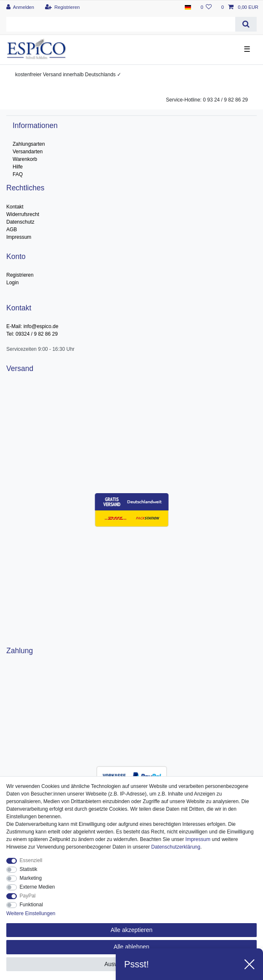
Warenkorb (25, 159)
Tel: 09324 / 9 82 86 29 (32, 334)
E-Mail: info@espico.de (32, 326)
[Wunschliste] (206, 7)
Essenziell (31, 860)
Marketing (31, 878)
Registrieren (20, 275)
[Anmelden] (20, 7)
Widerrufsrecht (23, 214)
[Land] (188, 7)
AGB (12, 230)
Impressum (19, 237)
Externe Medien (37, 887)
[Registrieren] (62, 7)
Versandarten (28, 152)
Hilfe (18, 167)
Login (12, 283)
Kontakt (15, 207)
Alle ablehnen (131, 947)
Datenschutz (20, 222)
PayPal (28, 896)
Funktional (31, 905)
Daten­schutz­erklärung (176, 847)
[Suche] (246, 24)
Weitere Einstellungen (31, 913)
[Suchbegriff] (121, 24)
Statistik (29, 869)
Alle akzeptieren (132, 930)
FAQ (18, 174)
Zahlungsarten (29, 144)
